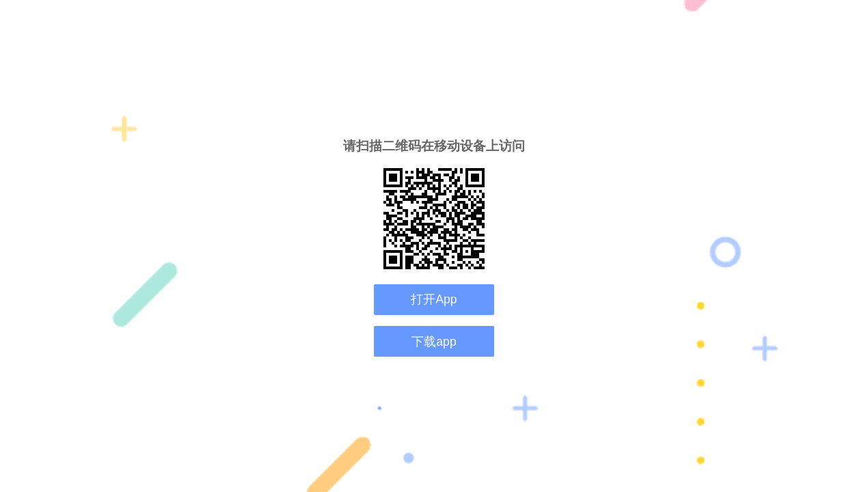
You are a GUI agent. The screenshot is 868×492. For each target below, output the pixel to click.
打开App (434, 299)
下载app (434, 342)
